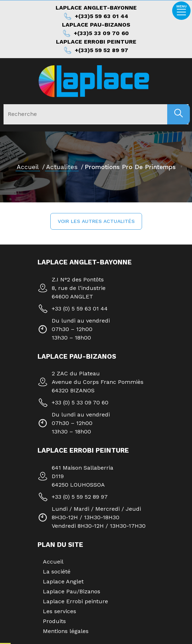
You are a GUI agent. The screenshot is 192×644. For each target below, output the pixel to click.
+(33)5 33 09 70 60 (101, 33)
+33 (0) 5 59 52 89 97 (80, 497)
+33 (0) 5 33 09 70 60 (80, 402)
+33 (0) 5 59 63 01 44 (80, 309)
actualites (62, 167)
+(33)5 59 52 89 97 (101, 50)
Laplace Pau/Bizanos (72, 591)
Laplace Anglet (63, 581)
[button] (96, 221)
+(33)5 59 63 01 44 (101, 16)
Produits (54, 621)
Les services (60, 611)
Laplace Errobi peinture (75, 601)
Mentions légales (66, 631)
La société (57, 572)
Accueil (28, 167)
